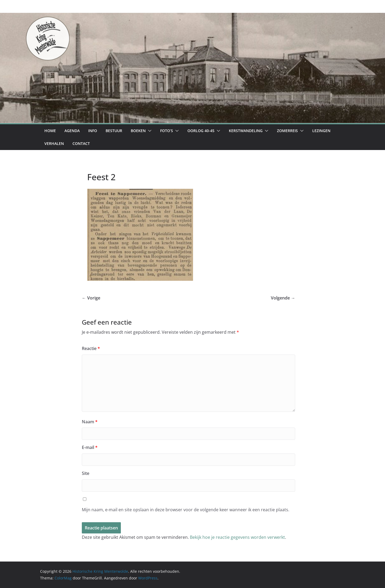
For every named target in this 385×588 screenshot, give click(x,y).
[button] (149, 131)
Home (50, 131)
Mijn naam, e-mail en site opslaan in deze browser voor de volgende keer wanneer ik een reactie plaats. (186, 510)
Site (86, 473)
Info (93, 131)
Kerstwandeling (246, 131)
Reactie (91, 348)
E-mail (90, 447)
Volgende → (283, 298)
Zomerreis (287, 131)
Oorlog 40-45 (201, 131)
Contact (81, 143)
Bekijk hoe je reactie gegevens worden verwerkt (237, 537)
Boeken (138, 131)
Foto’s (167, 131)
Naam (90, 422)
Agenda (72, 131)
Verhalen (54, 143)
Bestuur (114, 131)
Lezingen (321, 131)
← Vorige (91, 298)
